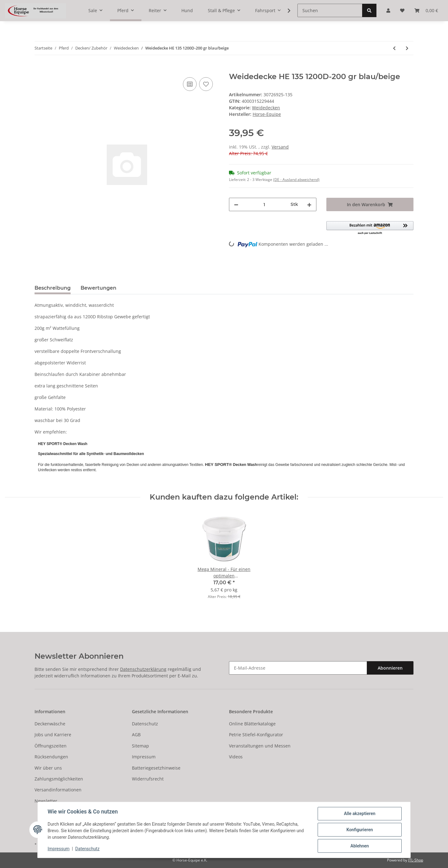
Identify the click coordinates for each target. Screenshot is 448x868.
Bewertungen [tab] (98, 288)
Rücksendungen (51, 757)
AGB (136, 735)
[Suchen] (330, 10)
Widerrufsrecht (148, 779)
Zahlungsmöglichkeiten (59, 779)
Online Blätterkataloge (252, 724)
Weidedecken (266, 108)
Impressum (144, 757)
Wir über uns (48, 768)
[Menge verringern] (236, 204)
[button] (370, 228)
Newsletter (46, 801)
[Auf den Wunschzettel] (206, 84)
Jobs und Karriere (53, 735)
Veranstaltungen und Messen (260, 746)
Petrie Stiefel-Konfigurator (256, 735)
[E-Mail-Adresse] (298, 668)
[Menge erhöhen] (309, 204)
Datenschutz (145, 724)
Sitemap (140, 746)
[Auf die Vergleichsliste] (190, 84)
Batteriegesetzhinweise (156, 768)
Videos (236, 757)
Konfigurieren (359, 830)
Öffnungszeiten (51, 746)
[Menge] (264, 204)
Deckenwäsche (50, 724)
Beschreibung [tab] (53, 288)
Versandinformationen (58, 790)
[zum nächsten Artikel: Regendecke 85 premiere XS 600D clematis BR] (407, 48)
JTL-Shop (416, 860)
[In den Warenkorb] (40, 69)
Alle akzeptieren (359, 813)
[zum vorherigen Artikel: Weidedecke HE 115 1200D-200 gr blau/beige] (394, 48)
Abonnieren (390, 668)
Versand (280, 147)
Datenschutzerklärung (143, 669)
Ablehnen (359, 846)
